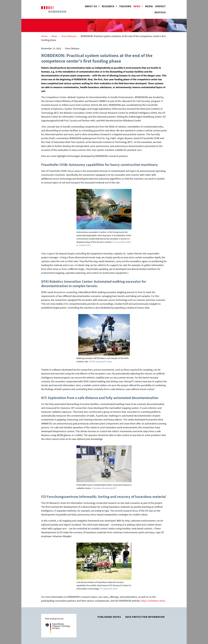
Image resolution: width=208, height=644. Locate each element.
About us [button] (91, 6)
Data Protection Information (145, 617)
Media (149, 6)
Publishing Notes (109, 617)
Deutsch (160, 12)
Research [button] (108, 6)
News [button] (139, 6)
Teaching (125, 6)
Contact (160, 6)
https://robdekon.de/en (153, 601)
